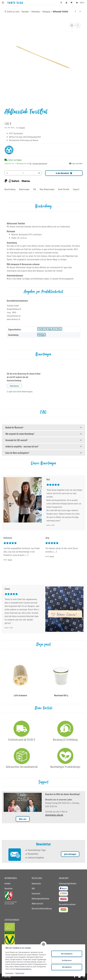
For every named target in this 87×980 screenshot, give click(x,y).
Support (76, 189)
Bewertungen (24, 189)
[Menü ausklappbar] (3, 2)
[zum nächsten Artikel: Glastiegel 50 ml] (80, 11)
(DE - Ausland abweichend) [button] (38, 163)
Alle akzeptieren (67, 954)
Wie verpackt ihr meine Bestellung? (20, 434)
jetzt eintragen (70, 857)
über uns (23, 822)
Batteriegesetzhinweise (40, 898)
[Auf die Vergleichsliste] (72, 25)
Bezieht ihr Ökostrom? (14, 427)
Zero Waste (57, 329)
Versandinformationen (67, 904)
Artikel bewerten (14, 386)
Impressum (10, 973)
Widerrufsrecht (37, 903)
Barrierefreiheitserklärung (42, 908)
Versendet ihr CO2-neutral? (16, 440)
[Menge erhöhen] (39, 173)
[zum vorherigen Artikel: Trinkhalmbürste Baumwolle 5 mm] (76, 11)
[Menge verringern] (7, 173)
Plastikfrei (42, 329)
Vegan (50, 329)
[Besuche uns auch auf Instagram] (84, 977)
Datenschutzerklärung (24, 969)
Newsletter (9, 888)
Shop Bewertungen (47, 189)
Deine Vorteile (64, 189)
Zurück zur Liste (13, 11)
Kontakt (7, 883)
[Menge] (23, 173)
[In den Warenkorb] (6, 20)
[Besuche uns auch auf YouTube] (79, 977)
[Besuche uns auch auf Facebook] (75, 977)
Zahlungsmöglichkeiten (68, 883)
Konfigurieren (67, 960)
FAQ (34, 189)
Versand (22, 127)
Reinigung (41, 335)
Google (10, 560)
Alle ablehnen (67, 967)
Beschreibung (10, 189)
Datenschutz (20, 973)
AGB (33, 888)
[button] (61, 3)
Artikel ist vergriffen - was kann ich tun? (22, 446)
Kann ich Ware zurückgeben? (17, 453)
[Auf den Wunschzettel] (78, 25)
